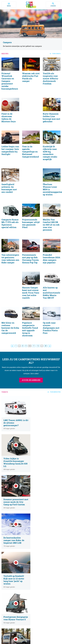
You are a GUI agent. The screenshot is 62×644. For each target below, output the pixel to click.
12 (38, 349)
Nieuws (5, 593)
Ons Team (34, 595)
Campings (6, 598)
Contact (33, 598)
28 (46, 349)
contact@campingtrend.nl (33, 628)
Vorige (12, 349)
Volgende (50, 349)
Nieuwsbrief (7, 606)
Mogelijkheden (36, 606)
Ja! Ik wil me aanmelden (31, 383)
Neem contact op (36, 609)
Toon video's (56, 54)
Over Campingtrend (37, 593)
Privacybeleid (13, 638)
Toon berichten (55, 395)
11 (34, 349)
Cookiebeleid (26, 638)
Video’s (5, 595)
